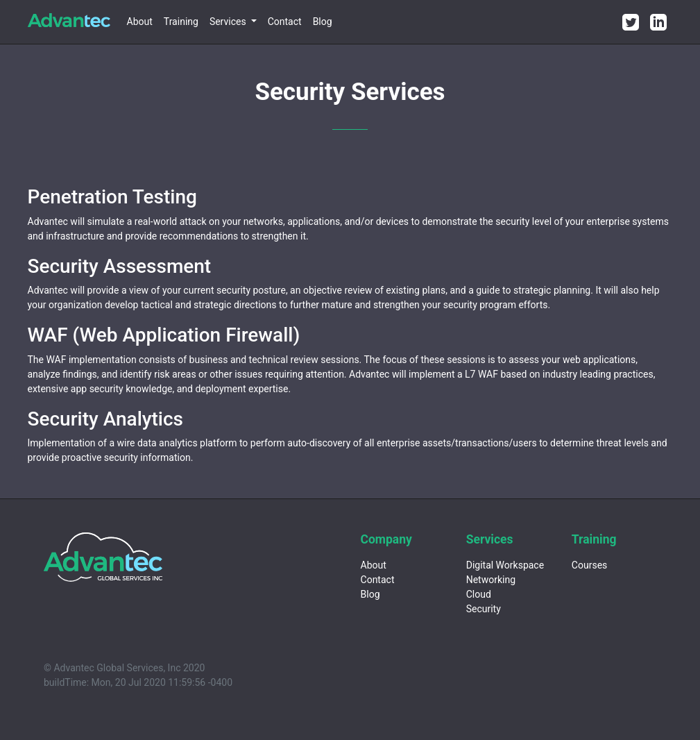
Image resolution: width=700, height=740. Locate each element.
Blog (323, 22)
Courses (589, 565)
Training (181, 22)
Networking (491, 580)
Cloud (479, 594)
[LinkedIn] (658, 22)
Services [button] (229, 22)
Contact (285, 22)
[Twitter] (631, 22)
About (140, 22)
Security (484, 609)
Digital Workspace (505, 565)
